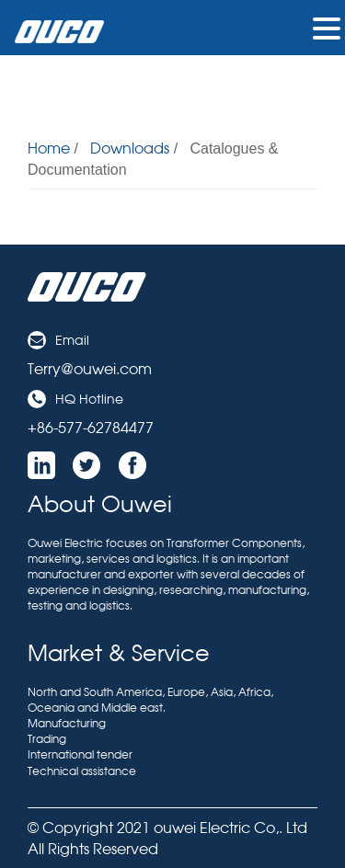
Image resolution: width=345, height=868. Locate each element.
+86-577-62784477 (91, 428)
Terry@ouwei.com (90, 369)
